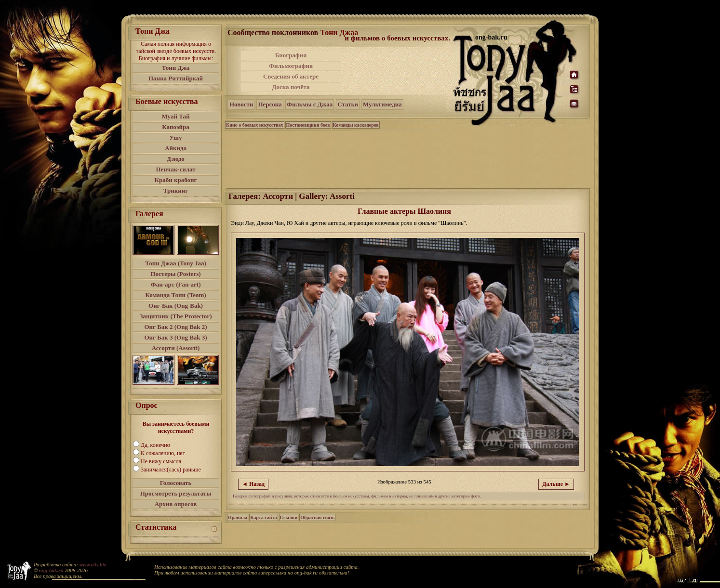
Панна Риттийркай (176, 78)
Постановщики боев (308, 125)
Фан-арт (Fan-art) (176, 284)
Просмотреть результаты (176, 493)
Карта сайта (263, 517)
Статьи (348, 104)
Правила (238, 517)
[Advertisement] (398, 71)
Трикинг (176, 190)
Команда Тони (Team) (175, 295)
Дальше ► (556, 484)
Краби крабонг (176, 180)
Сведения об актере (291, 76)
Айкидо (176, 148)
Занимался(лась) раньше (171, 470)
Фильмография (291, 66)
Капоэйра (176, 127)
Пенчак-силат (175, 169)
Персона (270, 104)
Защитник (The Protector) (176, 316)
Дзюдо (176, 159)
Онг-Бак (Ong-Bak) (176, 306)
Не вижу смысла (161, 461)
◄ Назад (253, 484)
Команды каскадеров (356, 125)
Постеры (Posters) (175, 274)
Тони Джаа (339, 33)
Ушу (176, 137)
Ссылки (289, 517)
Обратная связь (317, 517)
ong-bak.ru (51, 570)
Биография (291, 55)
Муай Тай (175, 116)
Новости (241, 104)
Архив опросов (176, 504)
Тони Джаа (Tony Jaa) (176, 263)
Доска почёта (291, 87)
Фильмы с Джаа (310, 104)
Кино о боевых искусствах (255, 125)
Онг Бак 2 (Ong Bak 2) (175, 327)
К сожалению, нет (163, 453)
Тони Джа (176, 68)
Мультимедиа (382, 104)
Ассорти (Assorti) (176, 348)
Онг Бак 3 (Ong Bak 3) (175, 337)
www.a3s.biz (93, 564)
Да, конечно (155, 445)
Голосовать (176, 483)
